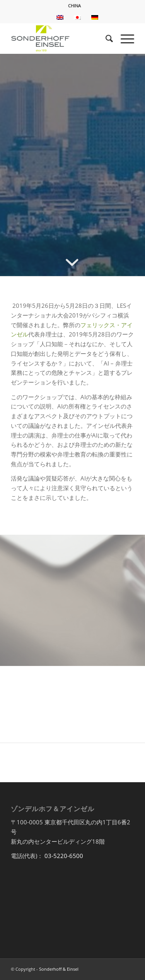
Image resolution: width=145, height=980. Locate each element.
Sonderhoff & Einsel (59, 969)
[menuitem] (74, 6)
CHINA (74, 6)
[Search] (105, 38)
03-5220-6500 (64, 856)
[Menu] (124, 38)
